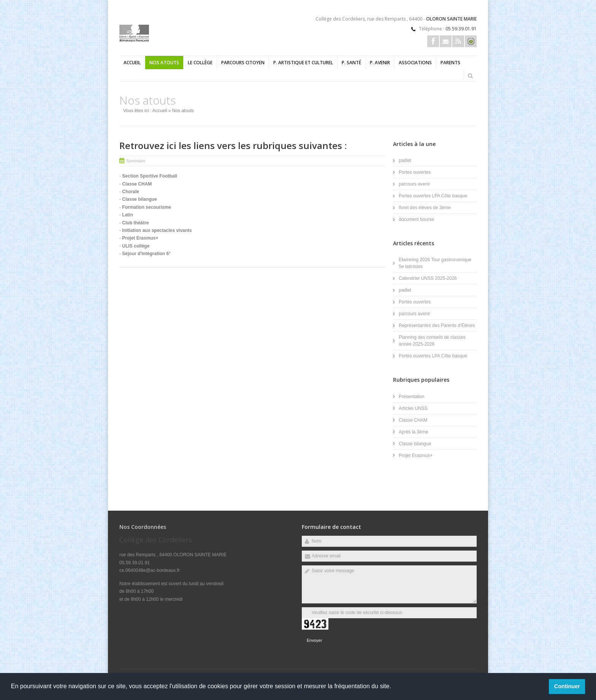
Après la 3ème (413, 432)
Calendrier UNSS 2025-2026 (428, 278)
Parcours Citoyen (243, 63)
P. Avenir (380, 63)
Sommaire (136, 161)
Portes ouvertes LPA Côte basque (433, 196)
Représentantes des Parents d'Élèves (437, 325)
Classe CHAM (413, 420)
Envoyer (314, 640)
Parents (450, 63)
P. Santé (351, 63)
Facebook (433, 41)
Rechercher (470, 76)
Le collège (200, 63)
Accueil (132, 63)
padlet (405, 160)
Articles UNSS (413, 408)
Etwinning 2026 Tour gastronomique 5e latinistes (435, 263)
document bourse (416, 219)
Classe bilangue (415, 444)
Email (446, 41)
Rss (458, 41)
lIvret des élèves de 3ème (425, 208)
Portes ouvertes (415, 172)
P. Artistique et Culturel (303, 63)
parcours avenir (415, 184)
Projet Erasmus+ (416, 456)
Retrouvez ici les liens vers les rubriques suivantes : (233, 145)
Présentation (411, 397)
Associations (415, 63)
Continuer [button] (567, 686)
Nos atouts (164, 63)
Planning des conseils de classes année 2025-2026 (432, 341)
